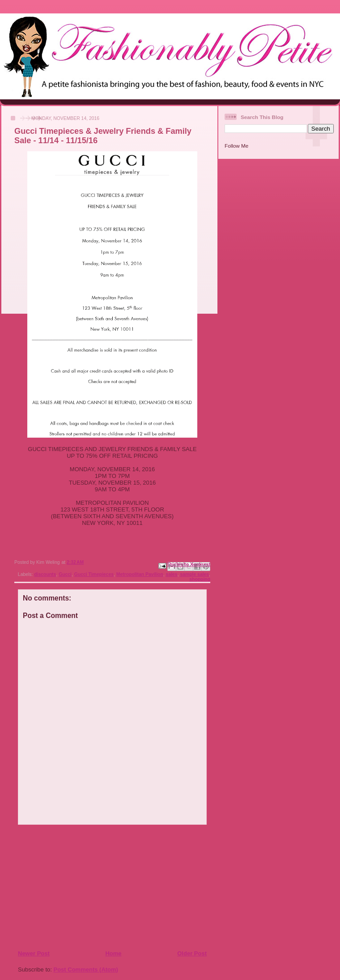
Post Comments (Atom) (86, 969)
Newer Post (34, 953)
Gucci (65, 574)
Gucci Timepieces (94, 574)
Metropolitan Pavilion (140, 574)
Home (113, 953)
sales (172, 574)
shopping (200, 579)
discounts (45, 574)
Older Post (192, 953)
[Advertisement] (72, 887)
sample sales (194, 574)
